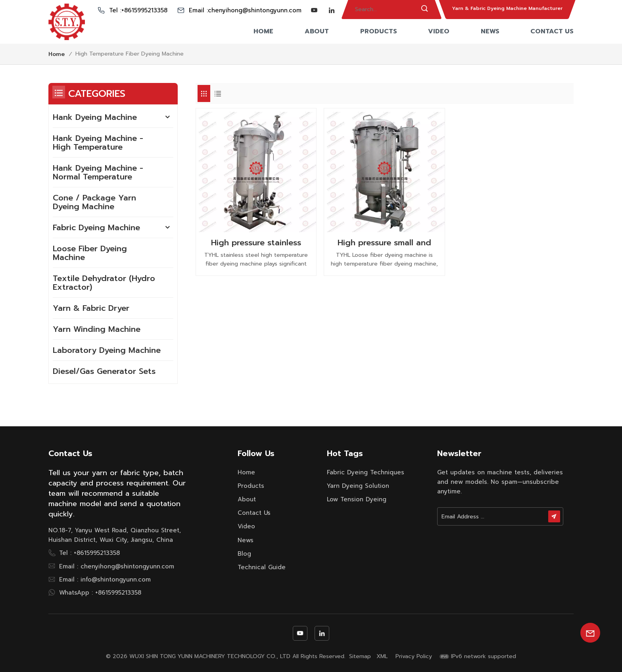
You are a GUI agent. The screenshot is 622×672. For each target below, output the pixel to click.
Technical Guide (262, 567)
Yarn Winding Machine (97, 329)
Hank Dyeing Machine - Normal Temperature (98, 172)
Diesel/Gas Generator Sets (104, 371)
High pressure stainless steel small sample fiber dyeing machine (256, 243)
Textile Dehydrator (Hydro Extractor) (104, 283)
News (490, 31)
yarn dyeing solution (358, 486)
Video (439, 31)
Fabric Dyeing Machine (96, 227)
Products (379, 31)
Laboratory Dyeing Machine (107, 350)
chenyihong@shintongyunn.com (255, 10)
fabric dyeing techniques (366, 472)
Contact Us (552, 31)
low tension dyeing (357, 499)
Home (263, 31)
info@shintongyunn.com (116, 580)
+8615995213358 (144, 10)
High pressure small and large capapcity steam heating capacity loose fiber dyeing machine (384, 243)
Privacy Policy (414, 657)
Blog (244, 554)
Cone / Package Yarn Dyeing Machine (94, 202)
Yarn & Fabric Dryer (91, 308)
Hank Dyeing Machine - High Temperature (98, 142)
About (317, 31)
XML (382, 657)
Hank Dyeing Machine (95, 117)
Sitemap (360, 657)
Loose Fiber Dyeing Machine (90, 253)
